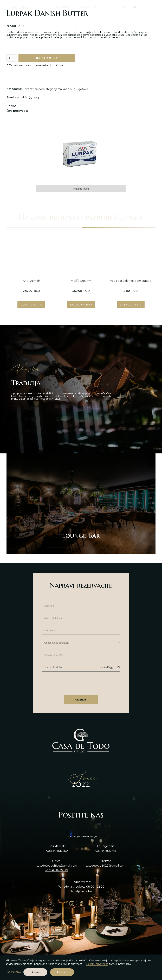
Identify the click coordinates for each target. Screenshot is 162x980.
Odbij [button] (35, 972)
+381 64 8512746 (105, 851)
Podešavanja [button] (13, 972)
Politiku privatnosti (97, 964)
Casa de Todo (21, 8)
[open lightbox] (81, 152)
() (137, 7)
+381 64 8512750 (57, 851)
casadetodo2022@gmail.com (105, 866)
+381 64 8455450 (57, 870)
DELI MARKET (63, 7)
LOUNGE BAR (89, 7)
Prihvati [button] (62, 972)
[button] (125, 7)
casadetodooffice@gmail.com (57, 866)
